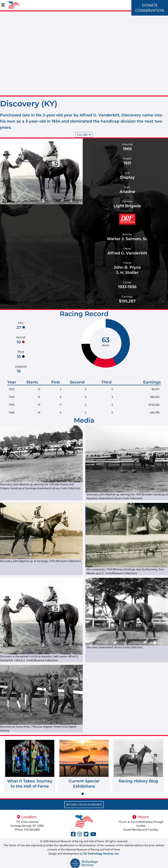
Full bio (84, 135)
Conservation (150, 10)
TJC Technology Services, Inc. (101, 854)
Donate (150, 5)
